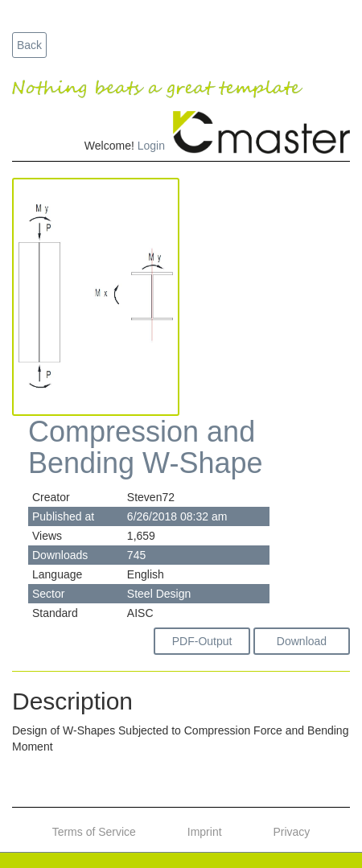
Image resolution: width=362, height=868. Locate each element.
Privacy (291, 832)
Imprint (205, 832)
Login (151, 146)
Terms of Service (94, 832)
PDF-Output (202, 641)
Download (302, 641)
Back (29, 45)
